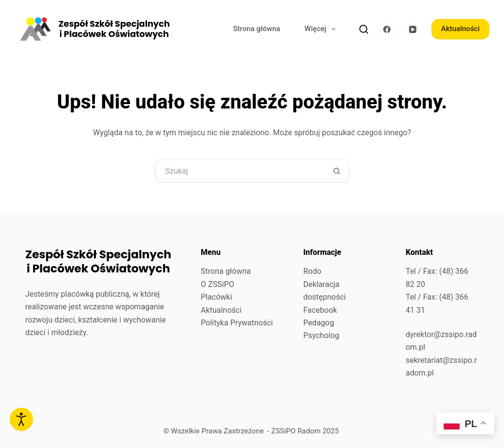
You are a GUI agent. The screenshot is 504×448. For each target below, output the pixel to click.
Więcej (322, 29)
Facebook (320, 310)
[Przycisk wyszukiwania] (337, 171)
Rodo (312, 271)
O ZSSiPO (217, 284)
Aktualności (460, 29)
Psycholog (321, 335)
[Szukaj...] (240, 171)
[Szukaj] (364, 29)
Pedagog (319, 323)
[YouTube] (412, 29)
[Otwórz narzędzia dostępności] (21, 419)
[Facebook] (387, 29)
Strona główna (257, 29)
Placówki (216, 297)
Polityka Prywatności (237, 323)
